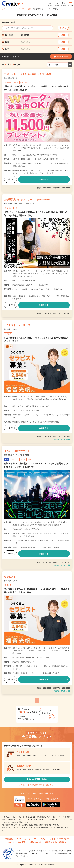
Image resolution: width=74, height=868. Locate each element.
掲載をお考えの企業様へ (55, 842)
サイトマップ (40, 839)
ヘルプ (11, 842)
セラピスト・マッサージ (17, 325)
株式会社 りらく (11, 329)
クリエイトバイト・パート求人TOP (13, 9)
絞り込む (63, 28)
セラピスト (10, 577)
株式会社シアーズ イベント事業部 (17, 455)
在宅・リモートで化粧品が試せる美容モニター (29, 74)
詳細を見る (44, 179)
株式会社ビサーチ (11, 78)
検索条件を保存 (61, 57)
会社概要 (22, 842)
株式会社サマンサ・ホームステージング (19, 204)
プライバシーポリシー (59, 839)
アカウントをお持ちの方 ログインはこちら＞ (37, 785)
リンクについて (24, 839)
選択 (63, 35)
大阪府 (29, 9)
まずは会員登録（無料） (37, 779)
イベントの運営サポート (17, 451)
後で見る (10, 179)
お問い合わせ (35, 842)
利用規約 (9, 839)
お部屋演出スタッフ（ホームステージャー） (28, 200)
